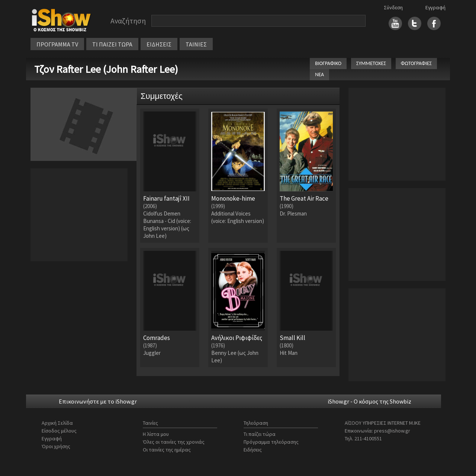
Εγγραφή (435, 7)
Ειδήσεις (253, 450)
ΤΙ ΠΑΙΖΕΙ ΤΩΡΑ (112, 44)
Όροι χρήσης (56, 446)
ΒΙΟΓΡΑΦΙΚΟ (328, 63)
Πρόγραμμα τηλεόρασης (271, 442)
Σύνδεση (393, 7)
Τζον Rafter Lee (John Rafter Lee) (106, 69)
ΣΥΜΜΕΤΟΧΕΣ (371, 63)
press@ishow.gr (392, 431)
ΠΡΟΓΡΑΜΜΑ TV (57, 44)
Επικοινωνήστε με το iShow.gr (98, 401)
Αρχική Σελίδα (57, 423)
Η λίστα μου (156, 434)
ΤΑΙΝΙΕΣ (196, 44)
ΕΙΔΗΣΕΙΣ (159, 44)
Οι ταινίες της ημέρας (167, 450)
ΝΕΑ (319, 75)
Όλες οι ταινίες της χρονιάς (174, 442)
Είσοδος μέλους (59, 431)
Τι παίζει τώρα (260, 434)
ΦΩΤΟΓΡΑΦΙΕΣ (416, 63)
